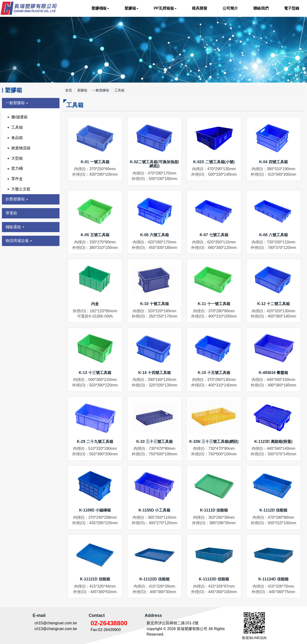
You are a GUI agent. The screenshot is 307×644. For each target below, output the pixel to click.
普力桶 (17, 168)
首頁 (69, 90)
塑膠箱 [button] (131, 8)
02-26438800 (109, 623)
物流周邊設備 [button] (19, 241)
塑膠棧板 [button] (100, 8)
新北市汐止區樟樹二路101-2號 (173, 623)
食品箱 (17, 138)
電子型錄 (292, 8)
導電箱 (11, 213)
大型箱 (17, 158)
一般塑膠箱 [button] (17, 103)
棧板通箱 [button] (15, 227)
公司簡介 (230, 8)
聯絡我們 (261, 8)
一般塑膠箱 (101, 90)
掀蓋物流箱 (21, 148)
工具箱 (17, 127)
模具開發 (200, 8)
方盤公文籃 (21, 189)
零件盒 (17, 179)
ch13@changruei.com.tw (56, 629)
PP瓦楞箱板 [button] (165, 8)
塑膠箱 (82, 90)
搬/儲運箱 (19, 117)
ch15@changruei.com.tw (56, 623)
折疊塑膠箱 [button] (17, 199)
